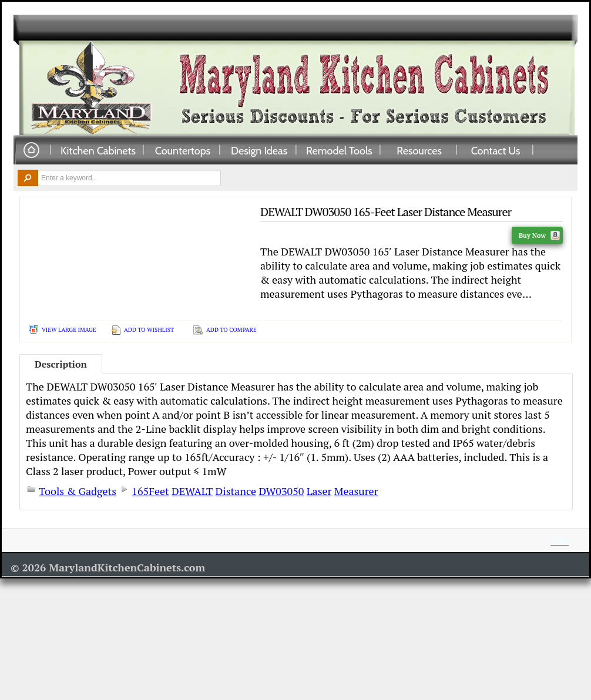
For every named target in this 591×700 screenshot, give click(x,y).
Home (31, 151)
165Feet (150, 491)
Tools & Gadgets (78, 491)
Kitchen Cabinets (98, 150)
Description (61, 364)
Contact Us (496, 150)
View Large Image (69, 330)
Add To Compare (231, 330)
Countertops (183, 150)
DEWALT (192, 491)
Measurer (356, 491)
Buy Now (539, 235)
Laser (319, 491)
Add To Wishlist (149, 330)
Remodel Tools (339, 150)
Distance (236, 491)
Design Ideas (259, 150)
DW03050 (281, 491)
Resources (419, 150)
